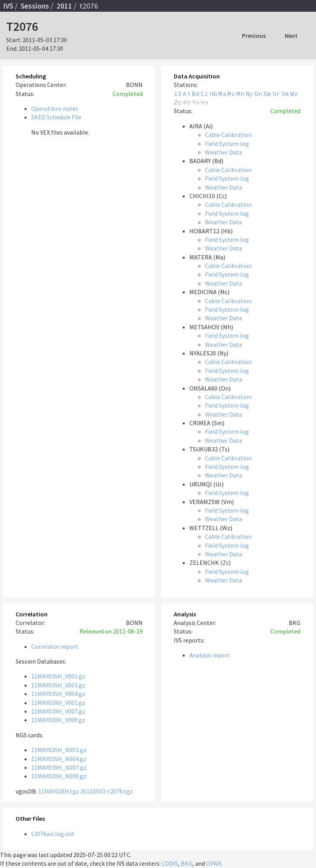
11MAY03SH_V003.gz (58, 685)
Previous (254, 36)
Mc (231, 94)
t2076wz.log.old (52, 834)
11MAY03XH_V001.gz (58, 703)
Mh (240, 94)
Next (291, 36)
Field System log (227, 144)
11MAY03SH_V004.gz (58, 694)
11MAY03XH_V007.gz (58, 711)
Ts (196, 102)
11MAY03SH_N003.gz (59, 750)
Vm (285, 94)
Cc (205, 94)
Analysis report (210, 655)
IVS (8, 6)
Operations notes (55, 108)
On (258, 94)
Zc (178, 102)
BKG (187, 863)
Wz (294, 94)
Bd (196, 94)
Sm (267, 94)
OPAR (214, 863)
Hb (214, 94)
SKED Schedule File (56, 117)
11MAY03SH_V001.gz (58, 676)
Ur (276, 94)
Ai (187, 94)
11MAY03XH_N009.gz (59, 776)
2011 (64, 6)
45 (187, 102)
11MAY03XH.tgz (59, 791)
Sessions (35, 6)
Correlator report (55, 646)
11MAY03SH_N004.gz (59, 759)
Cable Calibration (228, 135)
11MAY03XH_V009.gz (58, 720)
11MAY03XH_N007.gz (59, 767)
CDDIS (170, 863)
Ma (222, 94)
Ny (249, 94)
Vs (205, 102)
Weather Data (223, 152)
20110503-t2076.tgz (107, 791)
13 (178, 94)
